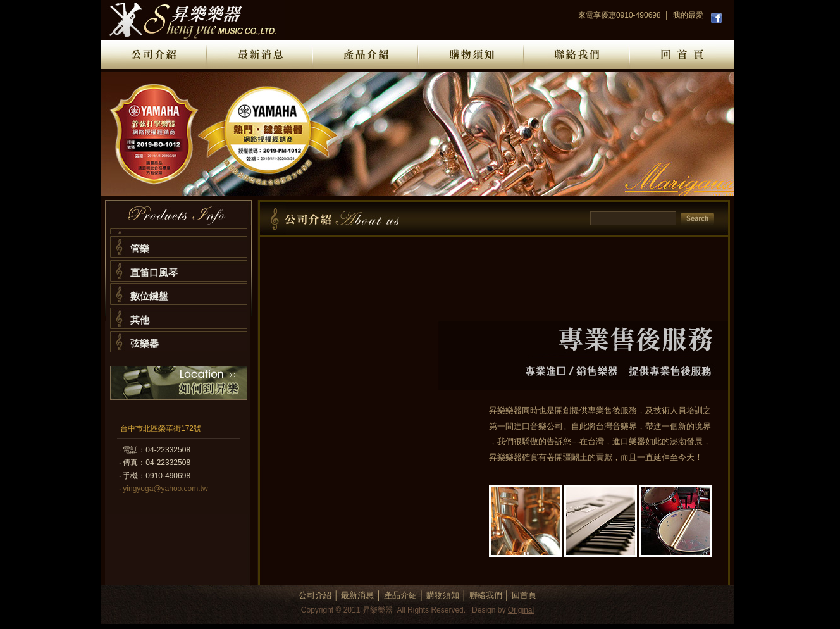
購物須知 (443, 595)
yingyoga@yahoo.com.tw (165, 489)
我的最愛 (688, 15)
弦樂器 (145, 343)
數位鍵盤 (149, 296)
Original (521, 610)
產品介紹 (400, 595)
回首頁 (524, 595)
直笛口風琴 (154, 272)
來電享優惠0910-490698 (620, 15)
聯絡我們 (486, 595)
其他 (140, 320)
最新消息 (357, 595)
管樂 (140, 248)
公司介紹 (315, 595)
